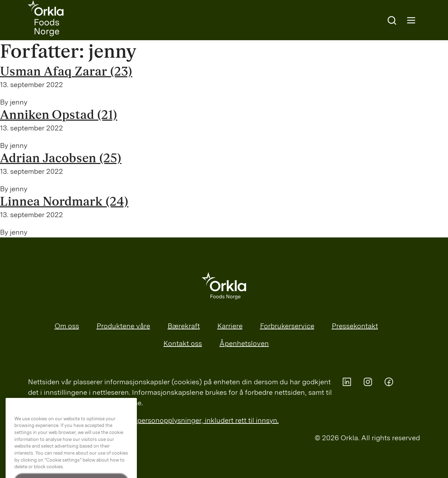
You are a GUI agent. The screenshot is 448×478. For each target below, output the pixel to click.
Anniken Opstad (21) (59, 115)
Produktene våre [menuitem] (123, 326)
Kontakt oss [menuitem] (183, 343)
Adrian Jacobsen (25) (61, 158)
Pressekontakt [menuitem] (355, 326)
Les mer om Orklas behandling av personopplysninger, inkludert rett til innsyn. (153, 420)
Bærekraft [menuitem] (184, 326)
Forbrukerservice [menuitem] (287, 326)
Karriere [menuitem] (230, 326)
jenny (19, 102)
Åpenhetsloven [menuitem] (244, 343)
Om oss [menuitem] (67, 326)
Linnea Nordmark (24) (64, 202)
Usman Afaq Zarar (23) (66, 72)
